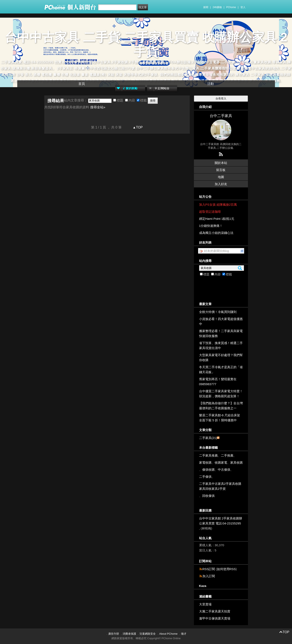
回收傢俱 (208, 496)
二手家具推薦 (208, 455)
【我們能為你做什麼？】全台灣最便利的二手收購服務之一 (221, 406)
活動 (211, 84)
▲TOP (137, 127)
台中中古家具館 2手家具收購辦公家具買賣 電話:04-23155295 (221, 521)
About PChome (168, 634)
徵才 (184, 634)
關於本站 (221, 163)
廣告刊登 (114, 634)
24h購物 (217, 7)
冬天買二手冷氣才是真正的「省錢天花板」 (221, 370)
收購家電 (221, 463)
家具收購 (237, 463)
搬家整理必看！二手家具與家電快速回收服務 (221, 333)
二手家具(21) (208, 438)
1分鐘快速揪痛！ (211, 226)
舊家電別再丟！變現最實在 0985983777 (218, 382)
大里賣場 (205, 604)
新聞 (206, 7)
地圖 (221, 177)
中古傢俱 (224, 470)
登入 (243, 7)
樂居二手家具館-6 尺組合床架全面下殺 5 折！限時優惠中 (220, 418)
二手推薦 (227, 455)
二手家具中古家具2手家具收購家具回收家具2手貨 (220, 486)
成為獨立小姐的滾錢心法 (216, 233)
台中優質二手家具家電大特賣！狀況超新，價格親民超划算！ (221, 394)
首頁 (82, 84)
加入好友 (221, 184)
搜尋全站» (98, 107)
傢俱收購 (208, 470)
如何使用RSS (226, 569)
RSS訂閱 (209, 569)
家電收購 (205, 463)
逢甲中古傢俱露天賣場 (215, 618)
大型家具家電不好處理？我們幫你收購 (221, 357)
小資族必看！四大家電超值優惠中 (221, 321)
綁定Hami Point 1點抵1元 (217, 219)
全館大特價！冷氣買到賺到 (218, 312)
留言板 (221, 170)
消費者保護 (129, 634)
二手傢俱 (205, 477)
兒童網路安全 (148, 634)
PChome (231, 7)
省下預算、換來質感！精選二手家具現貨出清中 (221, 345)
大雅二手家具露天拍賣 (215, 611)
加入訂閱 (209, 576)
